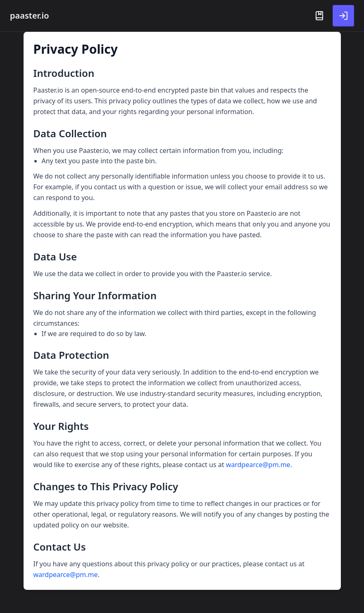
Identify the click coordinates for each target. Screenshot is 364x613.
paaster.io (30, 16)
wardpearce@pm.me (258, 465)
